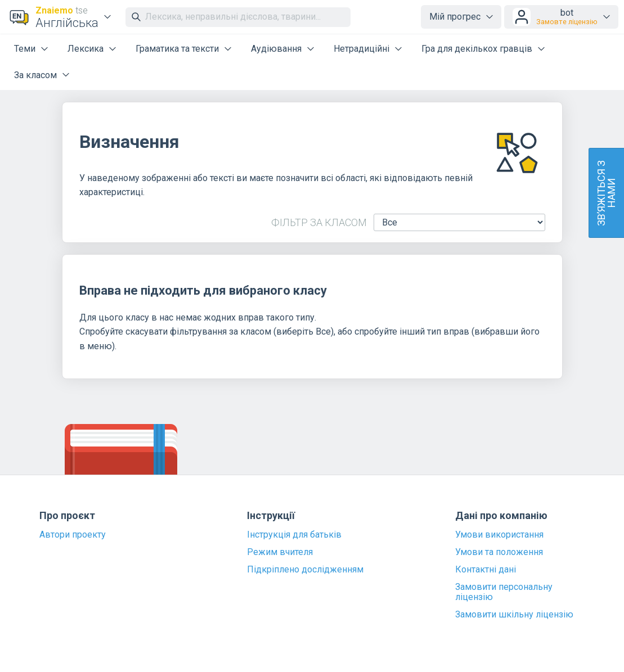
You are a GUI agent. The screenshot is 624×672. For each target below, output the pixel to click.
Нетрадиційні (362, 49)
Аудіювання (276, 49)
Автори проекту (73, 535)
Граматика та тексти (177, 49)
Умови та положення (499, 552)
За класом (35, 75)
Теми (25, 49)
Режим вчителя (280, 552)
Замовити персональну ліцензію (504, 592)
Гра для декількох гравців (477, 49)
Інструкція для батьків (294, 535)
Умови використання (499, 535)
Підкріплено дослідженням (305, 570)
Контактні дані (486, 570)
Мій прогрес (455, 17)
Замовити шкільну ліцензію (514, 615)
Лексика (86, 49)
